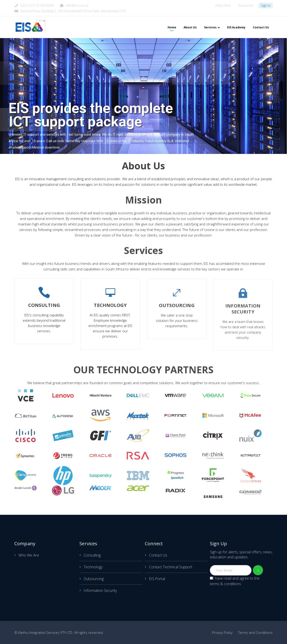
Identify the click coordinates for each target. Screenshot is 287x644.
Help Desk (223, 5)
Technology (93, 567)
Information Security (100, 590)
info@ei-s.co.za (77, 5)
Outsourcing (94, 579)
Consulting (92, 555)
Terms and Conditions (255, 632)
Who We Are (29, 555)
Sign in (266, 5)
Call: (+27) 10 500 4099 (37, 5)
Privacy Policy (222, 632)
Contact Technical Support (171, 567)
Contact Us (158, 555)
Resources (246, 5)
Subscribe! (258, 570)
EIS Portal (157, 579)
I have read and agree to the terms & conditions (235, 581)
